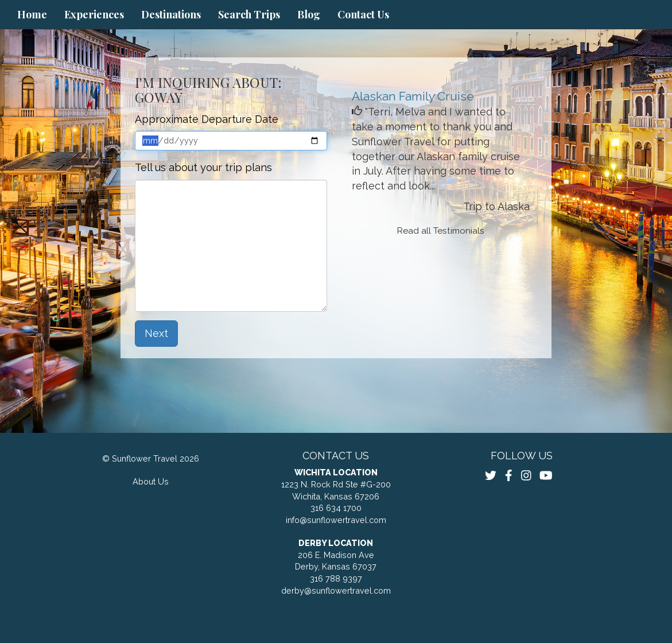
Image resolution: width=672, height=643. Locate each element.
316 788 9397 (336, 578)
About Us (151, 481)
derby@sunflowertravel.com (336, 590)
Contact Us (363, 14)
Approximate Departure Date (207, 119)
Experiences (94, 14)
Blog (309, 14)
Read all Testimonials (441, 231)
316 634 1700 (336, 508)
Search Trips (249, 14)
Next (156, 333)
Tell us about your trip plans (203, 167)
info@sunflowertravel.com (336, 520)
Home (32, 14)
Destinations (171, 14)
